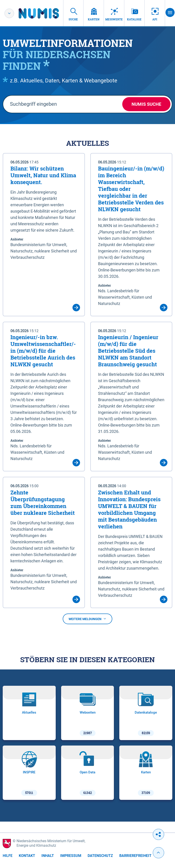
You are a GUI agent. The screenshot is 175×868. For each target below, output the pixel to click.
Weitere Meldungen (87, 619)
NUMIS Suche (146, 104)
